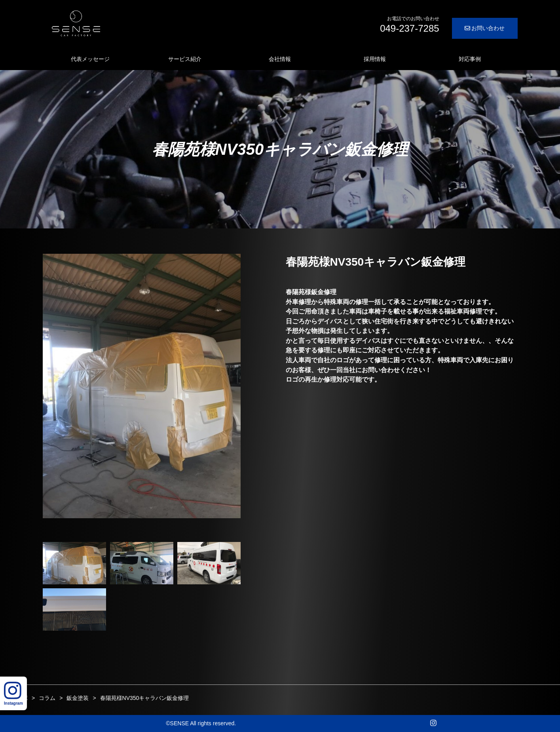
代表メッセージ (90, 59)
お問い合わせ (485, 28)
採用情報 (375, 59)
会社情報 (280, 59)
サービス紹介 (185, 59)
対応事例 (470, 59)
